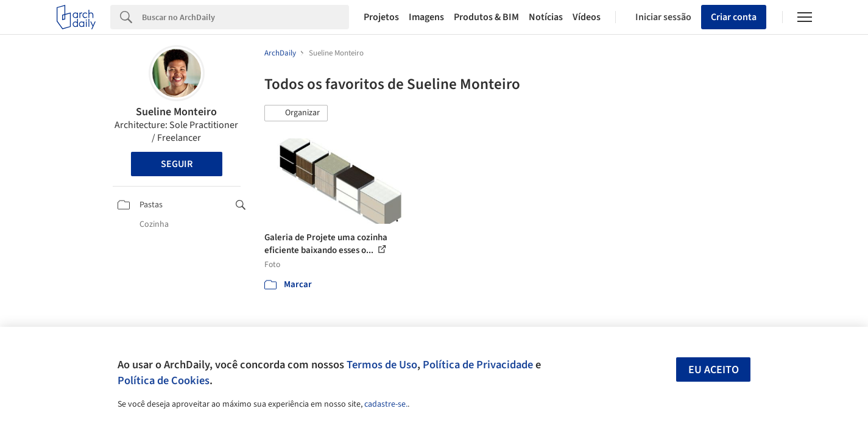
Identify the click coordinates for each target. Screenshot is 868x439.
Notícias (546, 17)
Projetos (381, 17)
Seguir (177, 164)
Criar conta (734, 17)
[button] (296, 113)
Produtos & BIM (486, 17)
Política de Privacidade (478, 365)
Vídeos (587, 17)
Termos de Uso (382, 365)
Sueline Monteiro (176, 112)
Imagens (426, 17)
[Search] (246, 17)
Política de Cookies (164, 380)
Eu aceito (714, 370)
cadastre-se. (386, 404)
